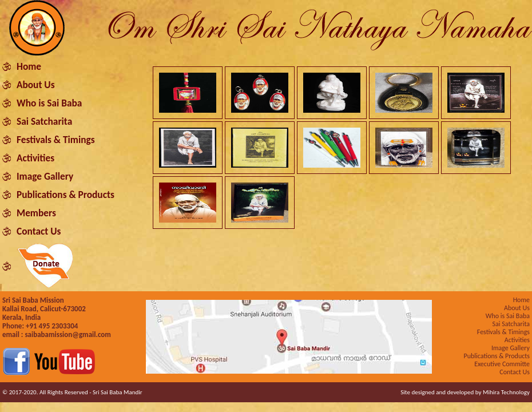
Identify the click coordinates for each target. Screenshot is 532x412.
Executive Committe (502, 364)
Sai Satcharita (44, 121)
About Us (36, 85)
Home (29, 66)
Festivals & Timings (56, 140)
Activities (35, 158)
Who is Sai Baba (49, 103)
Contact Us (39, 231)
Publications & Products (65, 195)
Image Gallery (45, 176)
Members (36, 213)
